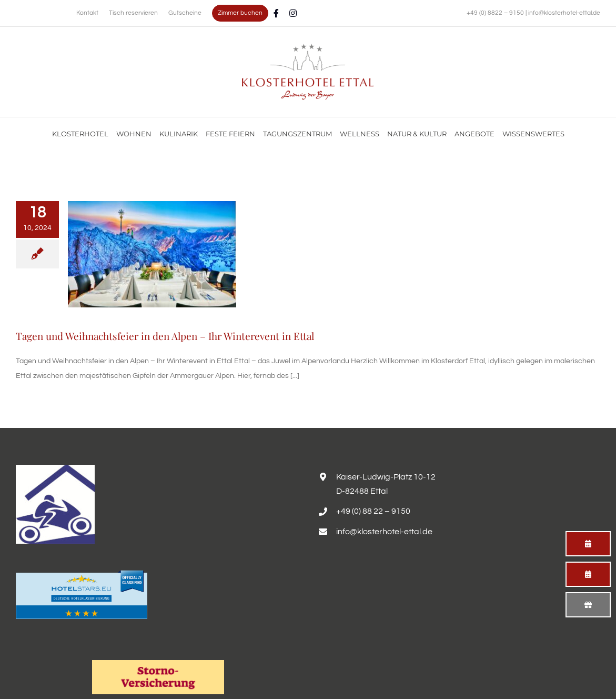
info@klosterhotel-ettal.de (564, 13)
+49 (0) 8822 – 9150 (496, 13)
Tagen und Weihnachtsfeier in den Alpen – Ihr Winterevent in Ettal (165, 336)
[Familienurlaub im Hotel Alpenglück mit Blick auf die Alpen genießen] (308, 47)
